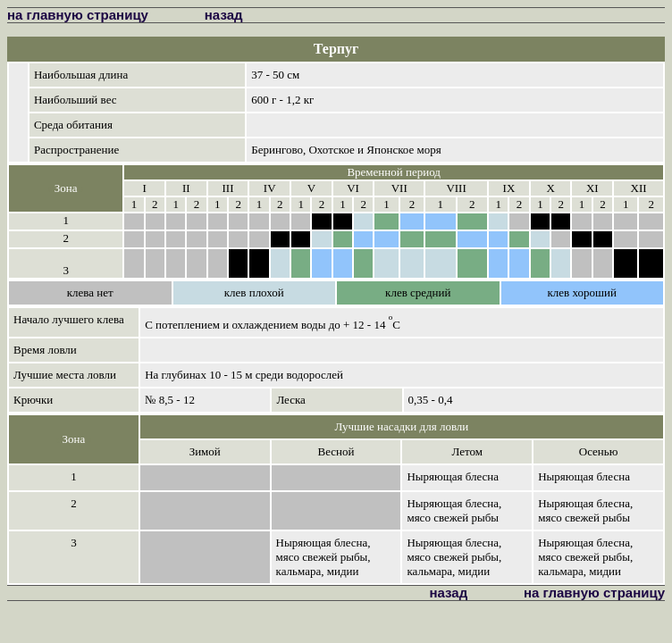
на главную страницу (78, 15)
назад (224, 15)
